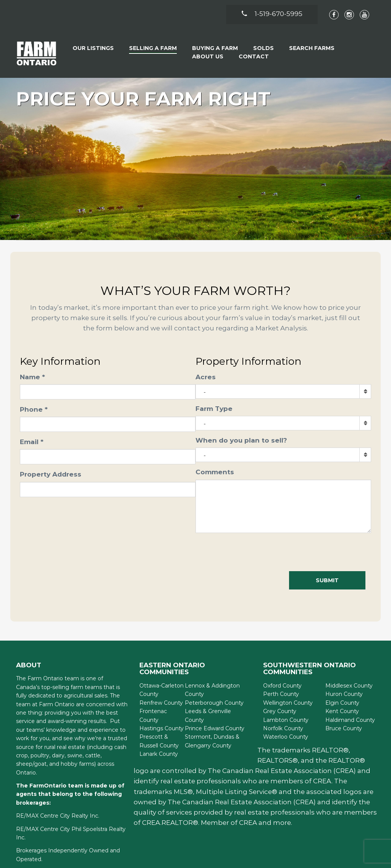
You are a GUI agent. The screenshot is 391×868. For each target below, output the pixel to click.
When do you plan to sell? (241, 440)
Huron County (344, 694)
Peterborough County (214, 703)
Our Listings (93, 48)
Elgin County (342, 703)
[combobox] (283, 391)
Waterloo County (286, 737)
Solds (263, 48)
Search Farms (312, 48)
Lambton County (286, 720)
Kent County (342, 711)
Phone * (34, 409)
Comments (215, 472)
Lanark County (159, 754)
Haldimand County (350, 720)
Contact (254, 56)
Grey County (280, 711)
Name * (32, 377)
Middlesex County (349, 686)
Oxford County (282, 686)
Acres (206, 377)
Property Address (51, 474)
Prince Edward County (215, 728)
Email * (32, 442)
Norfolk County (283, 728)
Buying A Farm (215, 48)
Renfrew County (161, 703)
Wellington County (288, 703)
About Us (208, 56)
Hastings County (162, 728)
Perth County (281, 694)
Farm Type (214, 409)
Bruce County (344, 728)
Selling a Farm (153, 48)
